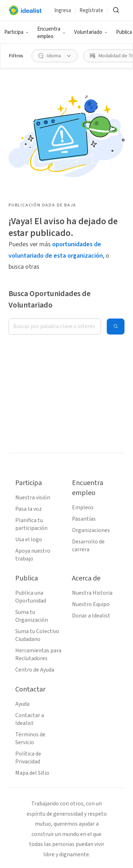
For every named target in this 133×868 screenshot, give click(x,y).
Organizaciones (91, 530)
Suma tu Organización (32, 616)
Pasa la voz (29, 509)
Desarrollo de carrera (88, 546)
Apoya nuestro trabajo (33, 555)
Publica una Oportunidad (31, 597)
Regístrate (91, 10)
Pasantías (84, 519)
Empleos (83, 507)
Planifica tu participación (31, 524)
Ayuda (22, 704)
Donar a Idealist (91, 616)
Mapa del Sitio (32, 773)
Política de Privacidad (28, 758)
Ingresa (63, 10)
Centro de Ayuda (35, 670)
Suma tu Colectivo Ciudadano (37, 635)
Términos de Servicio (30, 738)
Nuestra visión (33, 498)
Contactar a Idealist (30, 719)
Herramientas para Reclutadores (38, 654)
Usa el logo (29, 540)
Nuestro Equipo (91, 604)
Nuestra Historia (92, 593)
